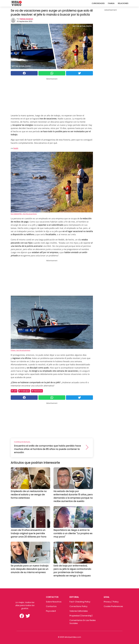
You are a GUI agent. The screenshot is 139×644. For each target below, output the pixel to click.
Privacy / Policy (111, 602)
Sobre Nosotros (54, 602)
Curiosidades (98, 3)
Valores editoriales (79, 611)
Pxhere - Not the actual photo (20, 350)
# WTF (14, 391)
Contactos (51, 606)
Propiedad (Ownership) (81, 616)
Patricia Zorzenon (26, 19)
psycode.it (51, 611)
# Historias (37, 391)
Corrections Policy (78, 606)
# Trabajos (24, 391)
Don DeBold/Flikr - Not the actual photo (24, 214)
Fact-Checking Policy (80, 602)
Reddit (16, 148)
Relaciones (123, 3)
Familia (111, 3)
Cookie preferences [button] (113, 606)
